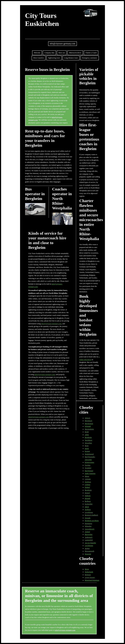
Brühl (87, 432)
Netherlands (89, 572)
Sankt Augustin (90, 473)
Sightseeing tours (54, 58)
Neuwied (88, 554)
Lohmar (88, 485)
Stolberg (88, 510)
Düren (87, 476)
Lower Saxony (90, 577)
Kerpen (87, 451)
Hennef (87, 493)
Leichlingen (89, 546)
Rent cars (62, 53)
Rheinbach (88, 421)
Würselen (88, 526)
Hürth (87, 449)
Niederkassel (89, 454)
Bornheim (88, 437)
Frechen (88, 465)
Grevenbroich (89, 529)
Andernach (89, 537)
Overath (88, 518)
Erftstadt (88, 426)
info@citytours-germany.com (62, 44)
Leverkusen (89, 512)
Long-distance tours (71, 58)
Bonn (87, 446)
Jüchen (87, 548)
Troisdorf (88, 468)
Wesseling (88, 443)
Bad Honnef (89, 471)
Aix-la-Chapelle (90, 543)
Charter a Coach (91, 53)
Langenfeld (89, 540)
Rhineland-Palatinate (92, 580)
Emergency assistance (90, 58)
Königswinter (89, 462)
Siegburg (88, 482)
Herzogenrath (89, 551)
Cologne (88, 479)
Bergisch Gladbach (91, 515)
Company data (49, 53)
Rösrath (87, 498)
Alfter (87, 435)
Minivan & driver (75, 53)
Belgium (88, 575)
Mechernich (89, 424)
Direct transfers (39, 58)
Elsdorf (87, 487)
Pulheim (88, 496)
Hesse (87, 569)
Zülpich (87, 418)
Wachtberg (88, 440)
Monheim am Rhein (92, 521)
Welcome (37, 53)
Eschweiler (89, 504)
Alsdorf (87, 532)
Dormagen (88, 523)
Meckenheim (89, 429)
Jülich (87, 507)
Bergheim (88, 490)
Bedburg (88, 501)
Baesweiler (89, 534)
